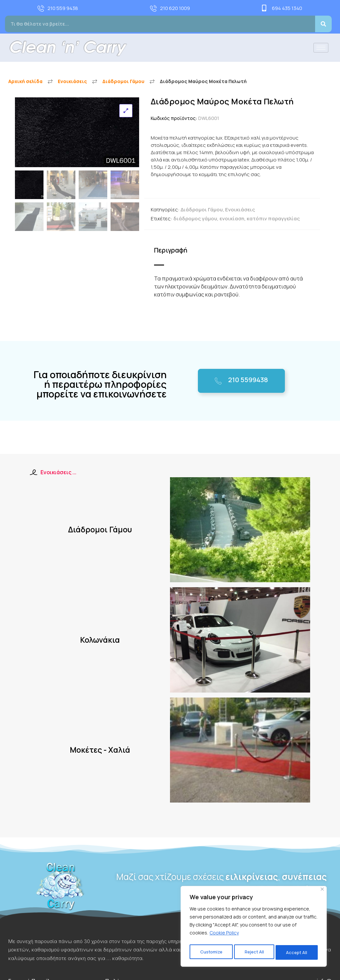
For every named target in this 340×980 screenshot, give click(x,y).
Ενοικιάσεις (72, 81)
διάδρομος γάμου (195, 218)
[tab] (173, 251)
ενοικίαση (232, 218)
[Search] (323, 24)
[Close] (322, 892)
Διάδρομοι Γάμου (123, 81)
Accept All (297, 952)
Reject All (255, 952)
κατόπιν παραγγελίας (273, 218)
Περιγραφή (170, 250)
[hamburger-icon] (321, 48)
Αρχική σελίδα (25, 81)
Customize (211, 952)
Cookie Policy (224, 936)
